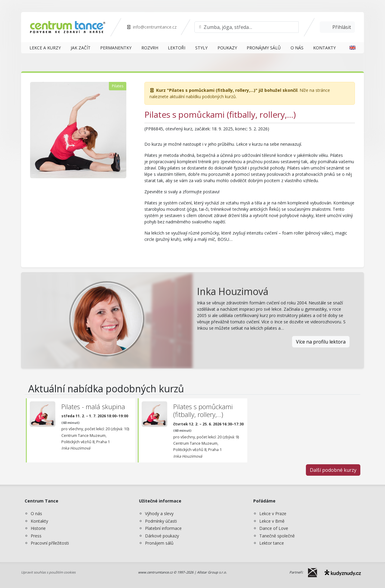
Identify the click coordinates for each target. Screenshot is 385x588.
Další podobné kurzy (333, 470)
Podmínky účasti (161, 521)
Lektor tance (272, 543)
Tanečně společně (277, 536)
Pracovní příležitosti (50, 543)
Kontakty (39, 521)
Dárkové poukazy (162, 536)
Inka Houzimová (233, 291)
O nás (36, 513)
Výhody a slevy (159, 513)
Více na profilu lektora (321, 342)
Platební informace (163, 528)
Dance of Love (274, 528)
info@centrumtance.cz (151, 27)
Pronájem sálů (159, 543)
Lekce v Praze (273, 513)
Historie (38, 528)
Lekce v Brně (272, 521)
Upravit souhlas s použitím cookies (48, 572)
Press (36, 536)
